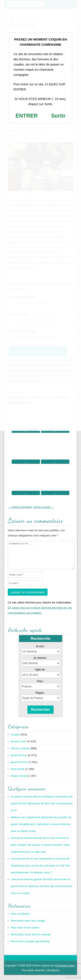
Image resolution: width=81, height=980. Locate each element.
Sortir (58, 116)
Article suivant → (44, 507)
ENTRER (27, 116)
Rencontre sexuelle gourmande (30, 947)
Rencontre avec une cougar (28, 926)
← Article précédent (20, 507)
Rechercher (40, 715)
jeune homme (19, 767)
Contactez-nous (65, 971)
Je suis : (40, 651)
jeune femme (19, 760)
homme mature (20, 753)
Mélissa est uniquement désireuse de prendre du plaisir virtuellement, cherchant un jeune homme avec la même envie (41, 829)
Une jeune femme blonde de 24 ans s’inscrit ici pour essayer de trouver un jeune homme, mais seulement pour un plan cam (40, 850)
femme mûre (19, 747)
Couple (15, 740)
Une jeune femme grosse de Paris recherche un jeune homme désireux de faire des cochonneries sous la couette (41, 891)
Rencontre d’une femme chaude (31, 940)
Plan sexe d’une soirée (25, 933)
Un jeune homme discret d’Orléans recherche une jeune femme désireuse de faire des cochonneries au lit (42, 809)
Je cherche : (40, 663)
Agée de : (40, 675)
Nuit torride (18, 774)
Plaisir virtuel (19, 781)
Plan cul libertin (20, 919)
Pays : (40, 686)
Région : (40, 698)
